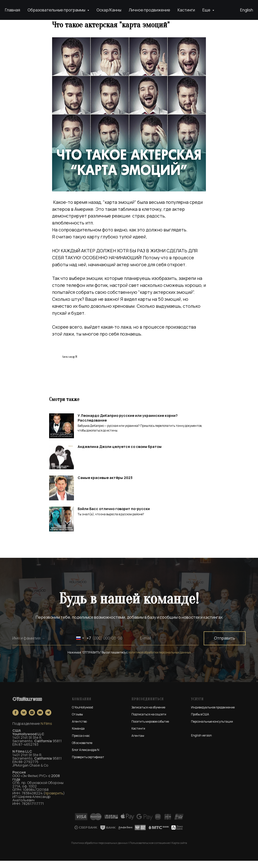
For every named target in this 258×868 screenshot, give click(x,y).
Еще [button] (207, 10)
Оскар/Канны (109, 10)
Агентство (79, 729)
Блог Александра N (86, 757)
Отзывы (77, 722)
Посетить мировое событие (150, 729)
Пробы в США (200, 722)
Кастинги (186, 10)
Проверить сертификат (88, 764)
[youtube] (40, 720)
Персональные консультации (212, 729)
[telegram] (48, 720)
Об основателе (82, 750)
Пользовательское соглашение (150, 850)
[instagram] (32, 720)
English (247, 10)
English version (201, 743)
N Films (46, 731)
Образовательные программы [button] (57, 10)
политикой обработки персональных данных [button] (160, 660)
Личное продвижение (149, 10)
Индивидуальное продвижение (213, 715)
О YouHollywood (82, 715)
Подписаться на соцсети (149, 722)
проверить (54, 800)
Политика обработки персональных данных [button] (99, 850)
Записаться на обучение (148, 715)
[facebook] (16, 720)
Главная (13, 10)
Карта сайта (179, 850)
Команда (78, 736)
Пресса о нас (81, 743)
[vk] (24, 720)
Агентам (138, 743)
